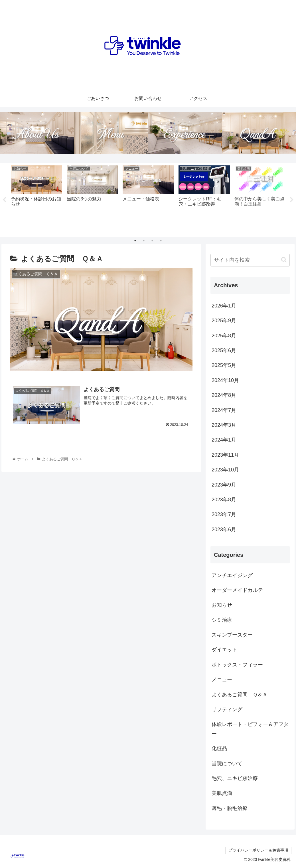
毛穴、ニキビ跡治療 (235, 778)
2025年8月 (224, 336)
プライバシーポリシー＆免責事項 (258, 850)
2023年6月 (224, 530)
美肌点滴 (222, 793)
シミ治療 (222, 620)
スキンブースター (232, 635)
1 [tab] (135, 241)
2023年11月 (225, 455)
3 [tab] (152, 241)
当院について (227, 764)
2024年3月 (224, 425)
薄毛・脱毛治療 (230, 808)
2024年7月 (224, 410)
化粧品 (219, 748)
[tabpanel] (37, 199)
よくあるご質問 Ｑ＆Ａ (240, 695)
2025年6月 (224, 350)
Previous (4, 200)
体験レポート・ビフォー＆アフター (250, 729)
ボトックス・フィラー (237, 665)
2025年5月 (224, 365)
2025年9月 (224, 321)
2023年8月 (224, 500)
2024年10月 (225, 380)
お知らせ (222, 605)
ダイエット (224, 650)
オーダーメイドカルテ (237, 590)
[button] (284, 260)
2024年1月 (224, 440)
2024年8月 (224, 395)
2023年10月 (225, 470)
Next (292, 200)
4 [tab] (161, 241)
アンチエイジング (232, 575)
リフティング (227, 709)
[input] (250, 260)
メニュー (222, 680)
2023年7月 (224, 514)
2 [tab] (144, 241)
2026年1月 (224, 306)
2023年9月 (224, 485)
